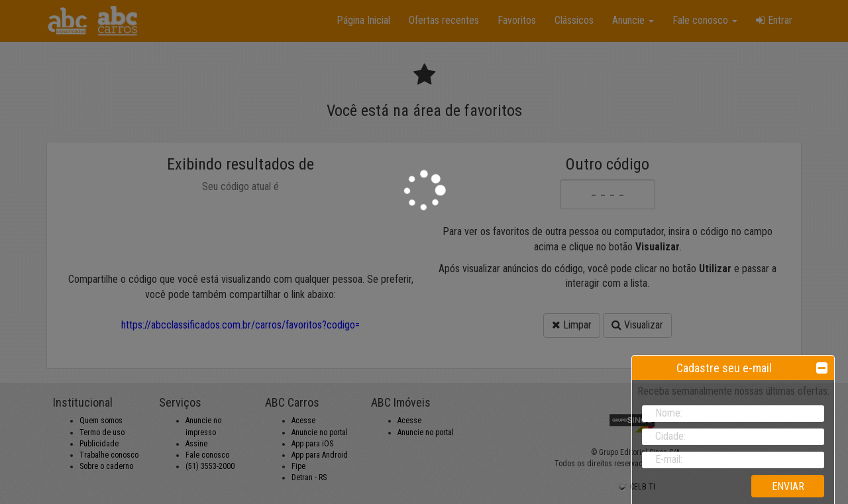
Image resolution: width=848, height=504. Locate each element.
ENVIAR (788, 486)
